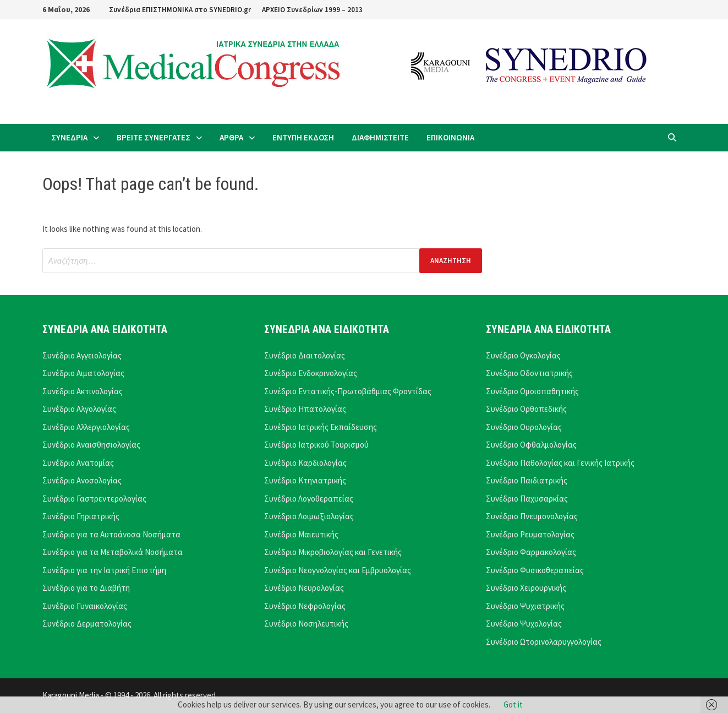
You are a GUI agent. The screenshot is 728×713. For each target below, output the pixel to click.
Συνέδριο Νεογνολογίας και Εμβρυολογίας (338, 570)
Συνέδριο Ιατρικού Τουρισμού (316, 445)
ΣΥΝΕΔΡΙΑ (69, 137)
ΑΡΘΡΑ (231, 137)
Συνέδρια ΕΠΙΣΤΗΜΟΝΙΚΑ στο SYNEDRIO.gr (180, 10)
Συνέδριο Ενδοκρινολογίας (311, 373)
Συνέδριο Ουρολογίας (524, 427)
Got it (513, 704)
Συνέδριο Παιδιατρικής (527, 480)
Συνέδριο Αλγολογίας (79, 409)
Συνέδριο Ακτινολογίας (83, 391)
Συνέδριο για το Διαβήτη (86, 588)
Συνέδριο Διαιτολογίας (305, 355)
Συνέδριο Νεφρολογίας (305, 606)
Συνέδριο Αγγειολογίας (82, 355)
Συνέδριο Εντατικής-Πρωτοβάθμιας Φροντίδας (348, 391)
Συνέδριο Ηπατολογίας (305, 409)
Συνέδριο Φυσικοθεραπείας (535, 570)
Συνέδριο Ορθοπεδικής (526, 409)
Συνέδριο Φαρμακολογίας (531, 552)
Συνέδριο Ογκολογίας (523, 355)
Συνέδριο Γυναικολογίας (85, 606)
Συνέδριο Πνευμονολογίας (532, 516)
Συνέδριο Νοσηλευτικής (306, 624)
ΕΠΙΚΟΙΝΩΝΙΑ (450, 137)
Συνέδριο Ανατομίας (78, 463)
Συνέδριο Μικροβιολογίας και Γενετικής (333, 552)
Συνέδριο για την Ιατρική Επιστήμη (104, 570)
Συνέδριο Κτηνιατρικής (305, 480)
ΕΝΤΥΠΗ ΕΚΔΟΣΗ (303, 137)
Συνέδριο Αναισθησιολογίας (91, 445)
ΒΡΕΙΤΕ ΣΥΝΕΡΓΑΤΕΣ (154, 137)
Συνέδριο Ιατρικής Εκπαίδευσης (321, 427)
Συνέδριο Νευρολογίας (304, 588)
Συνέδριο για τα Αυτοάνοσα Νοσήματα (111, 534)
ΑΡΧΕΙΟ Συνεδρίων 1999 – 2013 (312, 10)
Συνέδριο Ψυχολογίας (524, 624)
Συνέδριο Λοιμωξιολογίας (309, 516)
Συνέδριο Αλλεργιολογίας (86, 427)
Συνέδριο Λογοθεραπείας (309, 499)
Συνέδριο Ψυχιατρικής (525, 606)
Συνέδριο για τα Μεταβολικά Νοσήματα (113, 552)
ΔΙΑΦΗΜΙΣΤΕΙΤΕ (380, 137)
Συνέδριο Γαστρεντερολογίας (94, 499)
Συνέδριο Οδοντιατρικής (529, 373)
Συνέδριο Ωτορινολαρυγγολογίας (544, 642)
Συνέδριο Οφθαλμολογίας (531, 445)
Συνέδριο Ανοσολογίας (82, 480)
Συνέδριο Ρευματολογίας (530, 534)
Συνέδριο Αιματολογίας (83, 373)
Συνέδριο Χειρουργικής (526, 588)
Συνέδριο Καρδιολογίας (305, 463)
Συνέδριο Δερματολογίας (87, 624)
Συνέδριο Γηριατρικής (81, 516)
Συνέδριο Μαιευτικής (301, 534)
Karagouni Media (72, 695)
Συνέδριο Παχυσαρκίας (527, 499)
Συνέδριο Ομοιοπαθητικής (532, 391)
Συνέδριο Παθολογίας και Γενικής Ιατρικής (560, 463)
